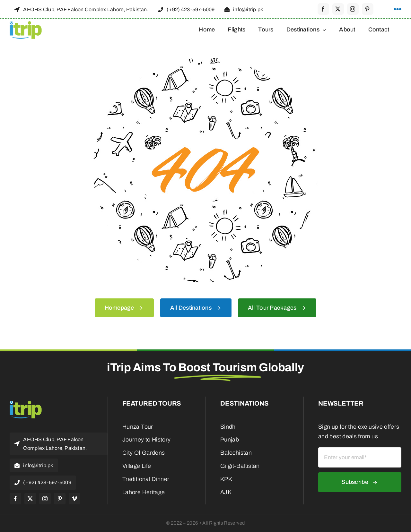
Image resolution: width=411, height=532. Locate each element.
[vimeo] (74, 499)
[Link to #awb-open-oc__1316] (398, 9)
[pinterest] (368, 9)
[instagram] (353, 9)
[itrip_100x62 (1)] (26, 23)
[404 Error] (205, 61)
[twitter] (338, 9)
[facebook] (323, 9)
